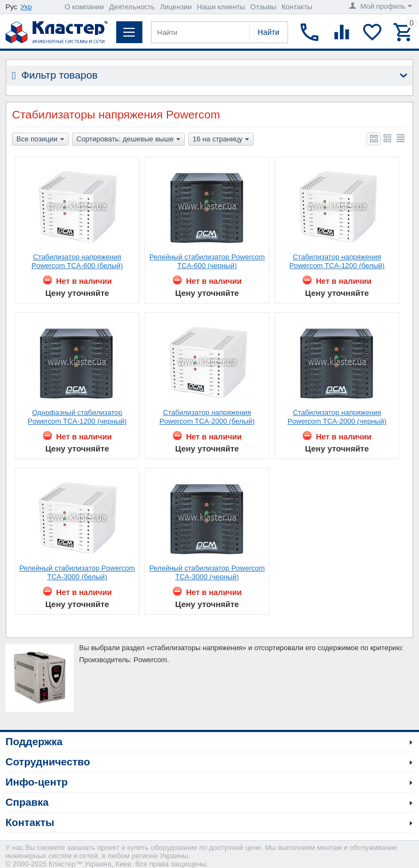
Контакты (297, 7)
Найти (268, 32)
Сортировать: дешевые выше (128, 140)
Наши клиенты (221, 7)
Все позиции (40, 140)
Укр (26, 7)
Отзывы (264, 7)
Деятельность (132, 7)
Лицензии (176, 7)
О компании (85, 7)
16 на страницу (221, 140)
